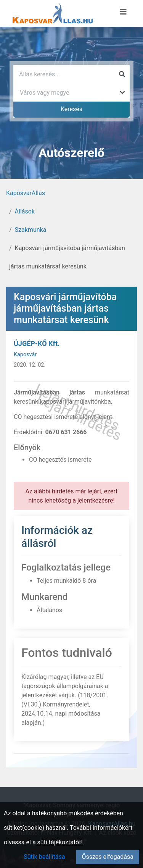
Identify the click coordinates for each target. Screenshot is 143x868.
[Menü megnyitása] (123, 12)
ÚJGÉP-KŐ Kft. (37, 343)
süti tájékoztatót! (60, 842)
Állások (25, 211)
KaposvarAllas (26, 193)
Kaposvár (25, 355)
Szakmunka (31, 230)
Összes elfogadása (108, 857)
